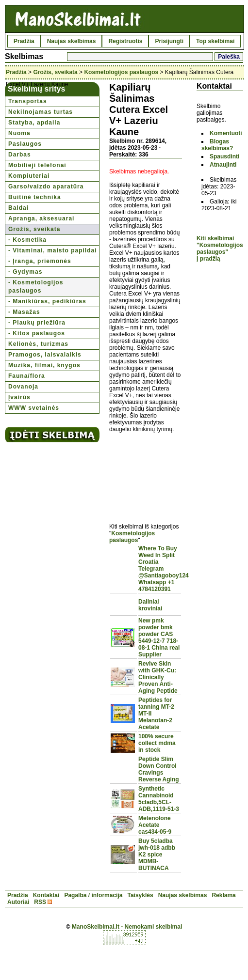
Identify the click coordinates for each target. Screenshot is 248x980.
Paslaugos (25, 144)
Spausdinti (224, 156)
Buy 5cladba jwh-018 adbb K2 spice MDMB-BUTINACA (157, 855)
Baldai (18, 208)
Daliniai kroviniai (150, 605)
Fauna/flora (27, 376)
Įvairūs (19, 397)
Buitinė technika (35, 197)
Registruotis (125, 41)
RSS (40, 902)
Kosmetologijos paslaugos (121, 72)
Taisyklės (140, 895)
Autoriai (18, 902)
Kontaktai (46, 895)
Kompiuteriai (29, 176)
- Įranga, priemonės (40, 261)
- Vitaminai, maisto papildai (52, 250)
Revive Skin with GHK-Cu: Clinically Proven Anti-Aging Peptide (158, 677)
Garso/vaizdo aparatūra (46, 187)
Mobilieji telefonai (37, 165)
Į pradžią (208, 259)
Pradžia (24, 41)
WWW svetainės (34, 408)
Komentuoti (226, 133)
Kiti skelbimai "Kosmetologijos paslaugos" (220, 245)
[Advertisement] (146, 473)
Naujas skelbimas (72, 41)
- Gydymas (25, 272)
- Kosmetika (27, 240)
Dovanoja (23, 387)
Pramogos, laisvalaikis (45, 355)
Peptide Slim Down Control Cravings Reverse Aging (159, 769)
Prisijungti (169, 41)
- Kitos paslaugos (37, 333)
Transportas (28, 101)
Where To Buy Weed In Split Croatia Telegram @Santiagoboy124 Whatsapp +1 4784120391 (164, 569)
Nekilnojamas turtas (41, 112)
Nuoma (19, 133)
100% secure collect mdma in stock (157, 743)
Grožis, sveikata (55, 72)
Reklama (223, 895)
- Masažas (24, 312)
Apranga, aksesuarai (41, 218)
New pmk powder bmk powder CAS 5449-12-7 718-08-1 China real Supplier (159, 638)
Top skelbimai (215, 41)
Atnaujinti (223, 165)
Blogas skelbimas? (217, 145)
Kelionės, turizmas (38, 344)
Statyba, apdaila (34, 123)
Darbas (20, 155)
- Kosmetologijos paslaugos (36, 287)
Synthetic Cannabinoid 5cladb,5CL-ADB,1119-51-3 (159, 799)
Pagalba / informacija (93, 895)
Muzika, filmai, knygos (44, 365)
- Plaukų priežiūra (37, 323)
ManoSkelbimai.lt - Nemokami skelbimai (127, 927)
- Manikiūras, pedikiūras (47, 301)
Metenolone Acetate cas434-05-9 (155, 825)
